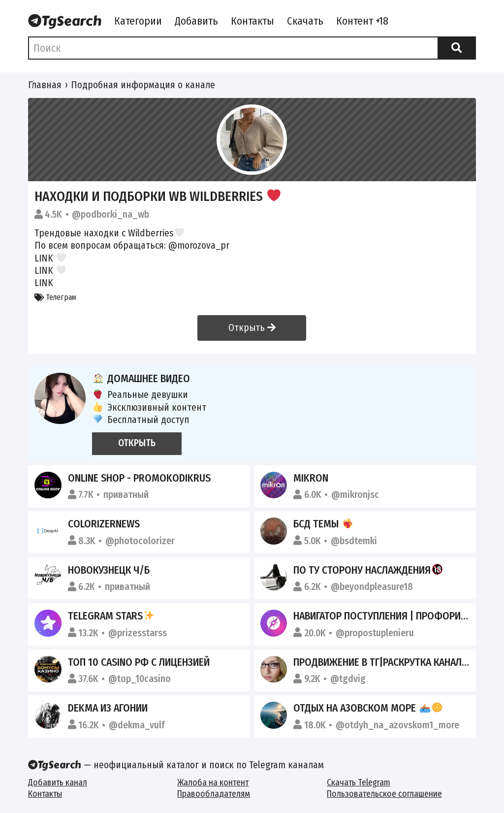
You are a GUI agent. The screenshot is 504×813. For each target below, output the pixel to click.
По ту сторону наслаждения (368, 570)
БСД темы (323, 524)
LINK (44, 258)
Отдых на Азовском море (368, 708)
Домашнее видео (141, 379)
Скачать (305, 21)
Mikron (311, 478)
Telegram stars (111, 616)
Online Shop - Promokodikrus (139, 478)
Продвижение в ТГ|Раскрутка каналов (395, 662)
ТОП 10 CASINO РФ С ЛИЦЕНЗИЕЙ (139, 662)
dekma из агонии (108, 708)
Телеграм (55, 297)
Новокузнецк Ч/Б (109, 570)
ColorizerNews (104, 524)
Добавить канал (58, 783)
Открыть (252, 328)
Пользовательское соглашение (384, 794)
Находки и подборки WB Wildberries (157, 196)
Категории (138, 21)
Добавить (196, 21)
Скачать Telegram (359, 783)
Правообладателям (214, 794)
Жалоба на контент (213, 783)
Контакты (252, 21)
